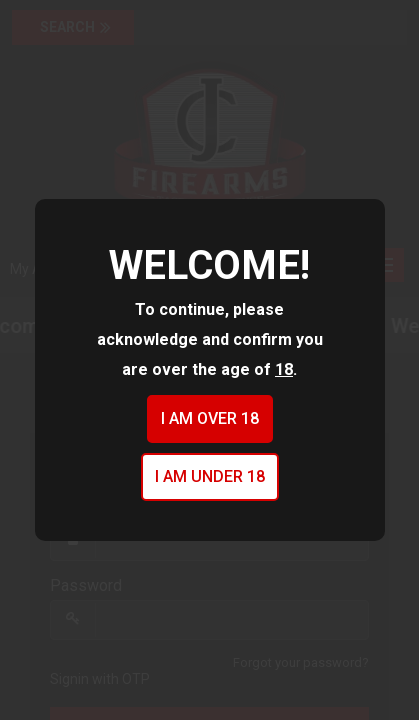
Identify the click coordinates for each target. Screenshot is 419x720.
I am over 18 (210, 418)
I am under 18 (210, 476)
